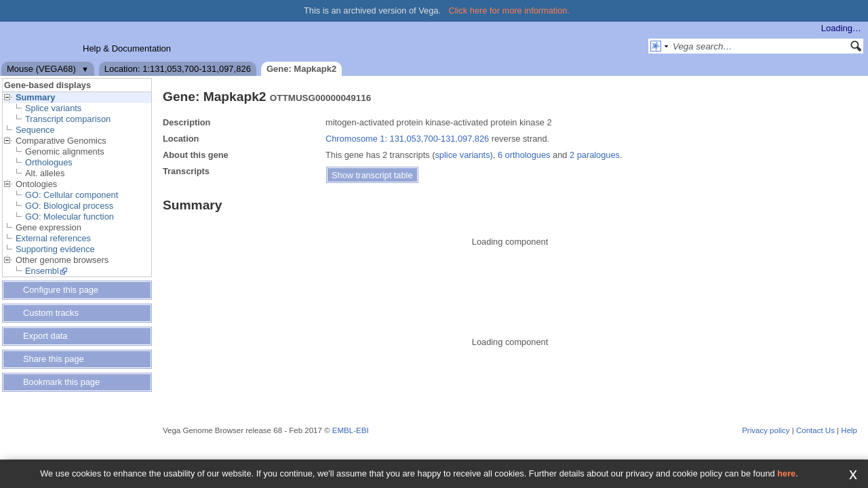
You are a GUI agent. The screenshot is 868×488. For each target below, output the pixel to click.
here (786, 473)
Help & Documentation (127, 48)
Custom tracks (51, 313)
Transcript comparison (68, 119)
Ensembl (42, 271)
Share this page (54, 359)
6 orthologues (524, 155)
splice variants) (463, 155)
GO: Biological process (69, 206)
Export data (45, 336)
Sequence (35, 130)
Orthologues (49, 162)
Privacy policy (766, 430)
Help (849, 430)
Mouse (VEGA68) (41, 69)
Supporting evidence (55, 249)
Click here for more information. (510, 11)
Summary (35, 97)
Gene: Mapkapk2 (301, 69)
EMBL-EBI (351, 430)
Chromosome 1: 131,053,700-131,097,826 (407, 139)
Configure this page (61, 290)
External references (53, 238)
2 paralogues (595, 155)
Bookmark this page (61, 382)
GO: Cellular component (72, 195)
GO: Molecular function (70, 217)
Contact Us (815, 430)
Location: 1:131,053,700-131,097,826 (178, 69)
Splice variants (53, 108)
